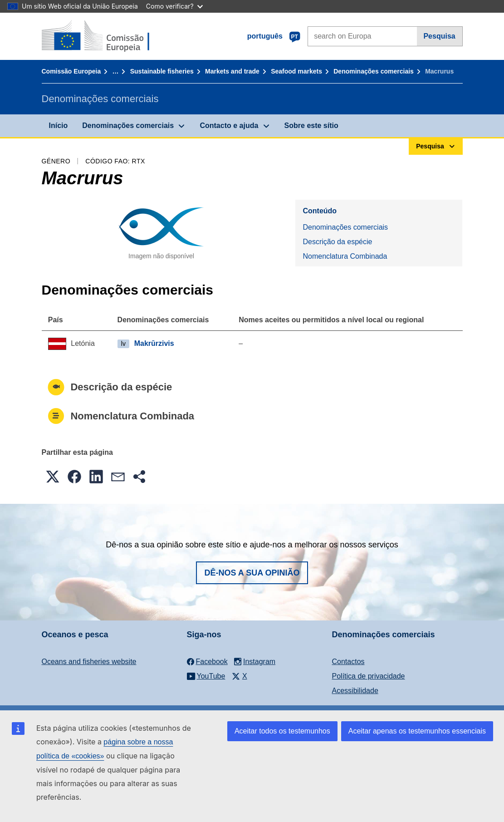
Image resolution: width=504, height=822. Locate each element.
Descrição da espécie (337, 242)
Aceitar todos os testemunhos (282, 731)
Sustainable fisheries (162, 71)
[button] (53, 477)
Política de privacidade (369, 676)
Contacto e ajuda (229, 126)
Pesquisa (439, 36)
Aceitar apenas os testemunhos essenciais (417, 731)
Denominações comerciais (374, 71)
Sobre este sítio (311, 126)
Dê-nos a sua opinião (252, 573)
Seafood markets (296, 71)
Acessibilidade (355, 691)
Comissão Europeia (71, 71)
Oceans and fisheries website (89, 662)
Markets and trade (232, 71)
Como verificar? (174, 6)
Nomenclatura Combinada (345, 256)
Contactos (348, 662)
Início (59, 126)
